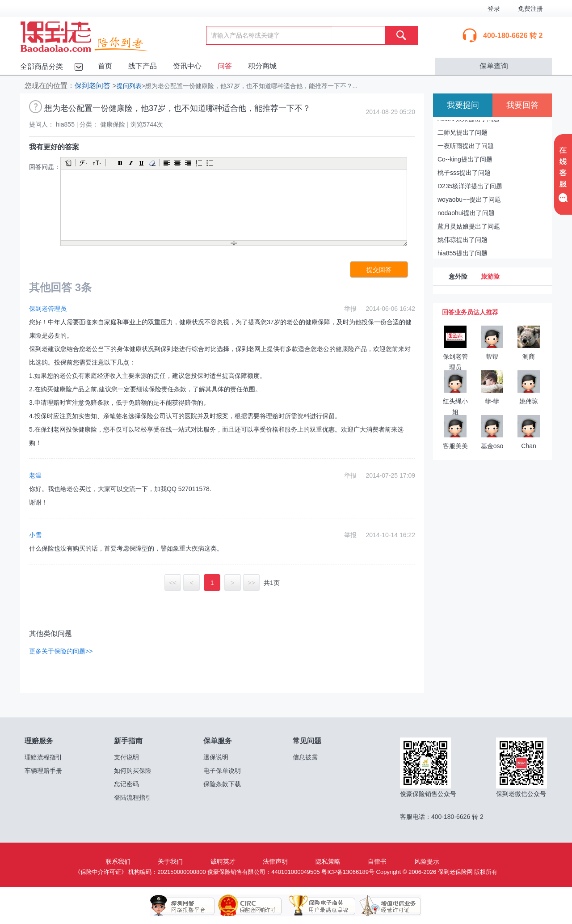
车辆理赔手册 (43, 771)
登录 (494, 8)
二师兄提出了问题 (463, 132)
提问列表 (129, 86)
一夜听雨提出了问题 (466, 146)
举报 (350, 309)
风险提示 (427, 861)
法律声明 (275, 861)
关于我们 (170, 861)
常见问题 (307, 741)
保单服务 (218, 741)
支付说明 (126, 757)
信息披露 (305, 757)
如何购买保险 (133, 771)
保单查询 (494, 66)
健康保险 (113, 124)
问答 (225, 66)
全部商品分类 (42, 66)
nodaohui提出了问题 (466, 213)
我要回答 (522, 105)
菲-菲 (492, 401)
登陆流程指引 (133, 797)
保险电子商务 (316, 906)
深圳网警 (182, 906)
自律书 (377, 861)
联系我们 (118, 861)
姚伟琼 (529, 401)
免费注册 (530, 8)
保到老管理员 (48, 309)
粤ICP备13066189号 (348, 872)
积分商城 (262, 66)
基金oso (492, 446)
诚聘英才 (223, 861)
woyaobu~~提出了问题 (469, 199)
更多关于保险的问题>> (61, 651)
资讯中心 (187, 66)
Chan (528, 446)
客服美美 (455, 446)
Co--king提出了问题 (465, 159)
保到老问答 (93, 86)
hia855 (65, 124)
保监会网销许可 (249, 906)
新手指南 (128, 741)
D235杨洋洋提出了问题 (470, 186)
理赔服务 (39, 741)
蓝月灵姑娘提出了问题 (469, 226)
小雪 (35, 535)
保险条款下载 (222, 784)
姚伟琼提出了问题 (463, 240)
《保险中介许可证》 (101, 872)
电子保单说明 (222, 771)
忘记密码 (126, 784)
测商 (529, 356)
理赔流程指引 (43, 757)
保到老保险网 (95, 35)
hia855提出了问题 (463, 253)
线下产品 (143, 66)
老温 (35, 475)
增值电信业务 (383, 906)
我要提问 (463, 105)
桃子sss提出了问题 (464, 173)
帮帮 (492, 356)
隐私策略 (328, 861)
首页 (105, 66)
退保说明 (216, 757)
